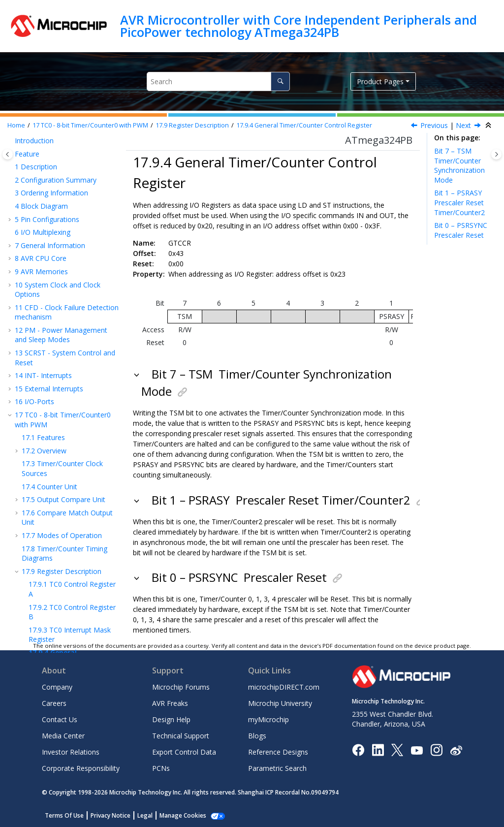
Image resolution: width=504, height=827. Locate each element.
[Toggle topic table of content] (496, 154)
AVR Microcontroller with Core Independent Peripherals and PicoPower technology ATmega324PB (299, 26)
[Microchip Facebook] (358, 749)
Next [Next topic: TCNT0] (463, 125)
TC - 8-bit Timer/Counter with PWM (90, 125)
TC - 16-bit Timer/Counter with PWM (65, 369)
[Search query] (218, 81)
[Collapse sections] (489, 126)
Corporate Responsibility (81, 768)
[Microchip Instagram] (436, 749)
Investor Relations (71, 752)
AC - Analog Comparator (59, 557)
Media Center (63, 736)
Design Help (171, 719)
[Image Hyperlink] (417, 750)
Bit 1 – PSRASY (460, 202)
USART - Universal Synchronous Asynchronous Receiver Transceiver (59, 498)
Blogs (257, 736)
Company (57, 687)
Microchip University (280, 703)
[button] (18, 160)
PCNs (161, 768)
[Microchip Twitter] (397, 749)
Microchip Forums (181, 687)
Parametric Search (277, 768)
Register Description (192, 125)
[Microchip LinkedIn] (378, 749)
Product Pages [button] (380, 81)
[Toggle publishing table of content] (8, 154)
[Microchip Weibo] (456, 750)
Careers (54, 703)
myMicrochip (268, 719)
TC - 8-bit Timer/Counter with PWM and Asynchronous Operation (63, 420)
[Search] (280, 81)
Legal (145, 815)
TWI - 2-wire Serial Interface (64, 543)
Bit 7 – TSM (459, 165)
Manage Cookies (183, 815)
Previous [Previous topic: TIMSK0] (434, 125)
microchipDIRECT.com (284, 687)
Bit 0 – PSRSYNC (462, 230)
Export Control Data (184, 752)
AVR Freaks (170, 703)
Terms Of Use (64, 815)
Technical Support (181, 736)
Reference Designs (278, 752)
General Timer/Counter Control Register (304, 125)
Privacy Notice (110, 815)
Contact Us (60, 719)
